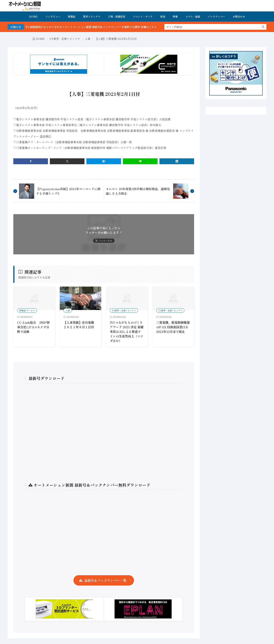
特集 (175, 16)
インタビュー (53, 16)
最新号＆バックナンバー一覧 (105, 580)
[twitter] (67, 161)
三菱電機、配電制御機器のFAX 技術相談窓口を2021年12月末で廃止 (173, 327)
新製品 (72, 16)
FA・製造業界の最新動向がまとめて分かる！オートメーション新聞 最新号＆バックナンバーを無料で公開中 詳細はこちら (91, 27)
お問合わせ (239, 16)
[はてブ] (104, 161)
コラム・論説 (193, 16)
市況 (163, 16)
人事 (88, 39)
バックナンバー (216, 16)
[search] (263, 27)
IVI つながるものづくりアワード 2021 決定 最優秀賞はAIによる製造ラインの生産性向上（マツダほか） (127, 332)
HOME (33, 16)
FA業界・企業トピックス (65, 39)
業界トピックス (92, 16)
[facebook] (31, 161)
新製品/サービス (27, 310)
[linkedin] (177, 161)
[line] (140, 161)
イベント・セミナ (143, 16)
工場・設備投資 (117, 16)
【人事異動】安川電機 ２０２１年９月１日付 (80, 325)
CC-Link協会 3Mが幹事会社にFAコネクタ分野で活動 (33, 327)
